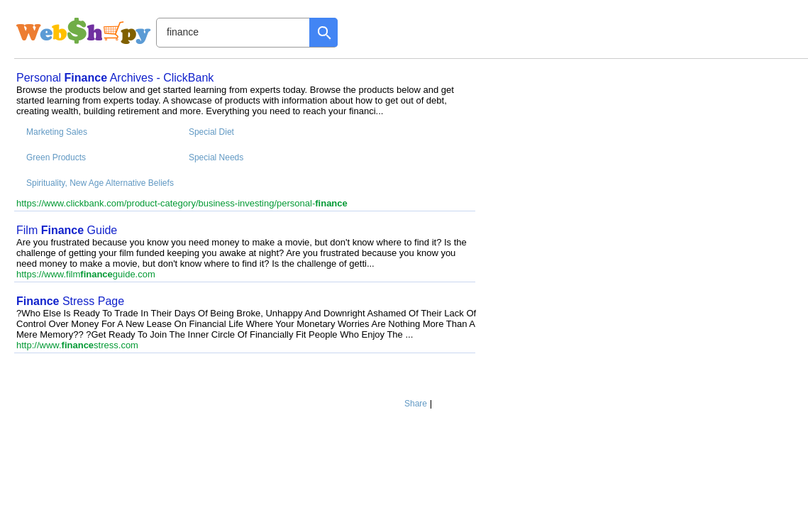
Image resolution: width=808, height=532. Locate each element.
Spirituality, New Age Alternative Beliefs (100, 183)
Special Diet (211, 132)
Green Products (56, 157)
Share (416, 404)
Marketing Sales (57, 132)
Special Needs (216, 157)
